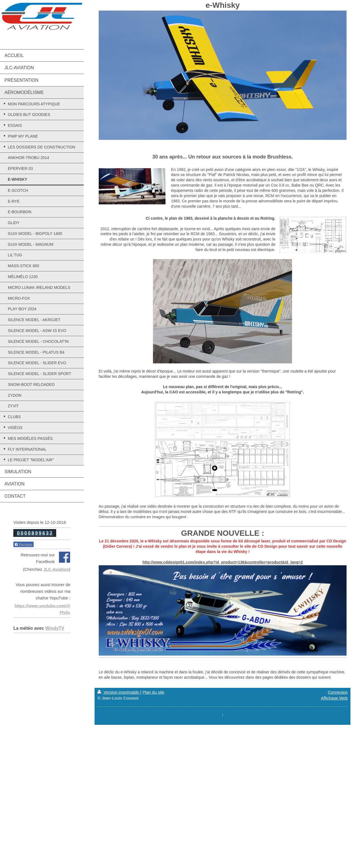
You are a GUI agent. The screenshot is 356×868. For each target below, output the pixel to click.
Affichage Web (334, 698)
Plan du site (153, 692)
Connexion (338, 692)
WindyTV (55, 628)
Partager (24, 545)
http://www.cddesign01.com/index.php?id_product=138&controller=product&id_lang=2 (223, 562)
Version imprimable (119, 692)
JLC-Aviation (56, 569)
